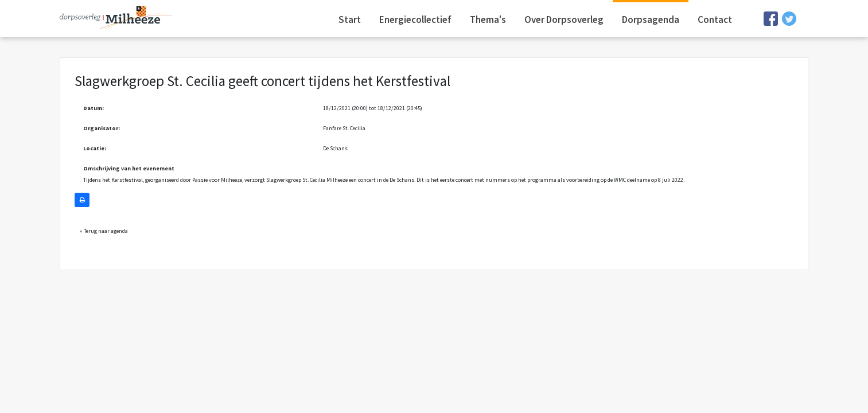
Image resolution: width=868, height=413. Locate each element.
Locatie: (95, 148)
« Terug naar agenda (104, 231)
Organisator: (102, 128)
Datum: (94, 108)
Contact (715, 20)
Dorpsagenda (651, 20)
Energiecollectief (415, 20)
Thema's (488, 20)
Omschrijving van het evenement (129, 168)
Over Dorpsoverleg (564, 20)
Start (350, 20)
